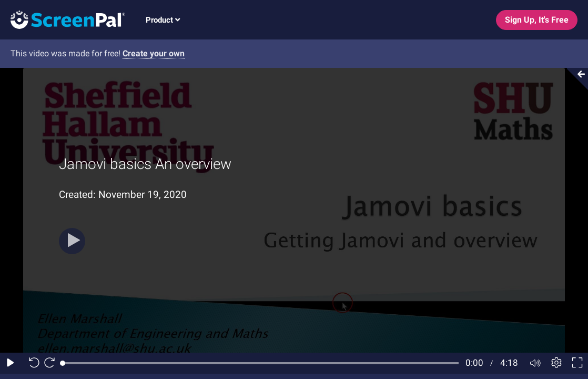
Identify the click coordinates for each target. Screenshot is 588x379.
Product (163, 20)
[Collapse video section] (574, 79)
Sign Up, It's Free (537, 20)
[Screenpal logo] (63, 19)
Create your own (154, 53)
